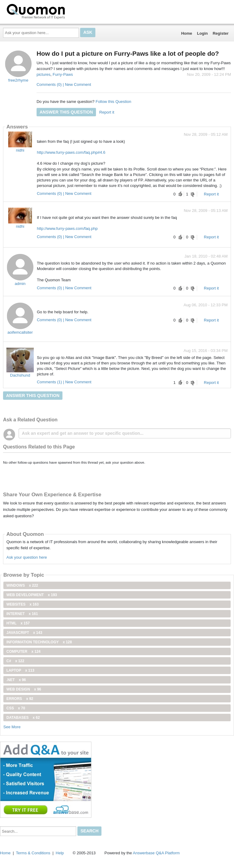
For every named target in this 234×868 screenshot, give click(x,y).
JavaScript (24, 633)
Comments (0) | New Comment (64, 84)
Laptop (20, 670)
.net (16, 680)
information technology (39, 642)
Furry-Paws (63, 74)
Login (202, 33)
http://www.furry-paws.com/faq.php (67, 228)
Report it (107, 112)
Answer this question (66, 112)
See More (12, 727)
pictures (44, 74)
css (16, 708)
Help (60, 853)
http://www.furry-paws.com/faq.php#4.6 (71, 152)
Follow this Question (113, 102)
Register (221, 33)
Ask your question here (27, 557)
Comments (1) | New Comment (64, 382)
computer (23, 652)
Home (186, 33)
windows (22, 585)
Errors (20, 699)
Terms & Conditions (33, 853)
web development (32, 595)
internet (22, 614)
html (18, 623)
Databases (23, 718)
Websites (23, 604)
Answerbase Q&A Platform (156, 853)
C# (15, 661)
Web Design (24, 689)
